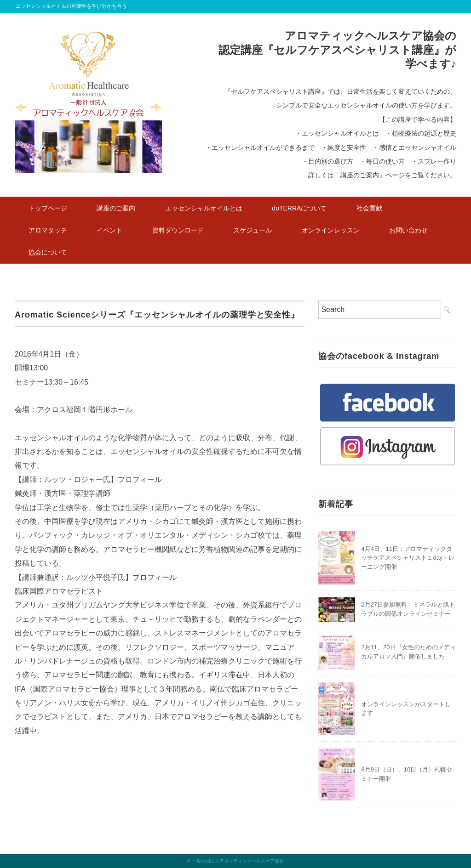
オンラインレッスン (331, 230)
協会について (48, 252)
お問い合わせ (408, 230)
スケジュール (253, 230)
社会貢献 (369, 208)
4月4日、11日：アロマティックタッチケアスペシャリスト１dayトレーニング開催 (408, 558)
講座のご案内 (116, 208)
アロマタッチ (48, 230)
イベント (109, 230)
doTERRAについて (299, 208)
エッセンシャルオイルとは (204, 208)
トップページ (48, 208)
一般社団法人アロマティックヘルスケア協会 (238, 861)
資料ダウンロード (178, 230)
